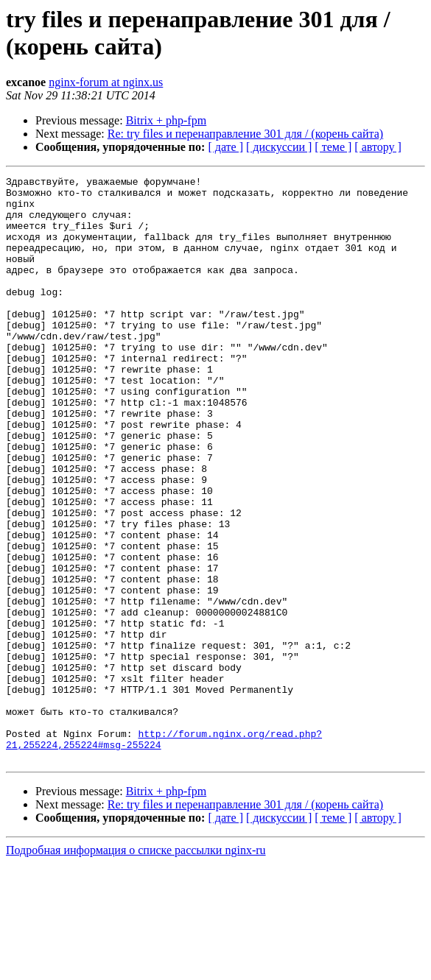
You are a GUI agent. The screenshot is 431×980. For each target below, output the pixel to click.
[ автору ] (378, 147)
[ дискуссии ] (279, 147)
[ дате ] (225, 147)
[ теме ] (333, 147)
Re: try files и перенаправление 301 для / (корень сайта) (245, 134)
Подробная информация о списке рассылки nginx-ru (136, 967)
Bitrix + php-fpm (166, 120)
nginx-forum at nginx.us (106, 82)
